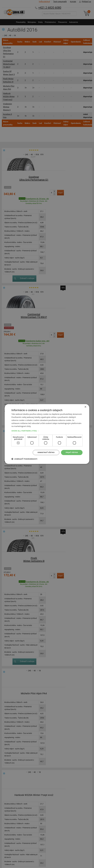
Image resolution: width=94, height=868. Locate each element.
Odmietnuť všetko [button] (45, 452)
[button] (47, 431)
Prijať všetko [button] (71, 452)
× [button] (85, 407)
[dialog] (47, 434)
